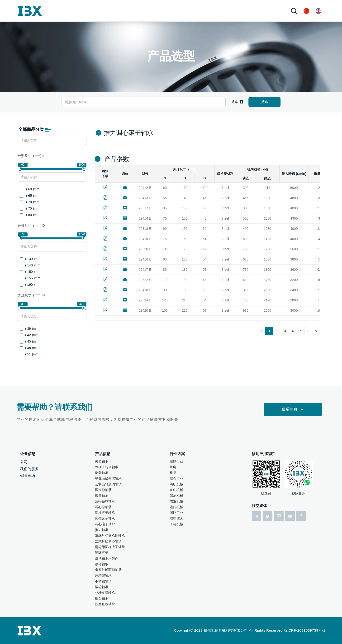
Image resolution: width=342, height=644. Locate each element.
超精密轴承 (103, 575)
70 (165, 218)
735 (246, 270)
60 (165, 188)
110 (165, 280)
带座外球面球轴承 (108, 570)
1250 (268, 218)
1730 (268, 280)
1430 (268, 239)
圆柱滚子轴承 (105, 513)
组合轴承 (102, 598)
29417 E (145, 270)
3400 (294, 290)
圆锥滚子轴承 (105, 518)
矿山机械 (176, 490)
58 (205, 270)
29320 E (145, 249)
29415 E (145, 239)
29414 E (145, 218)
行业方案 (127, 11)
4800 (294, 198)
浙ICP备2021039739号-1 (304, 630)
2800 (294, 300)
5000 (294, 188)
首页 (60, 11)
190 (185, 280)
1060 (268, 208)
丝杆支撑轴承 (105, 593)
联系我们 (197, 11)
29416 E (145, 259)
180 (185, 270)
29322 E (145, 280)
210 (185, 300)
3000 (294, 310)
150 (185, 208)
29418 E (145, 290)
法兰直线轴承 (105, 604)
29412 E (145, 188)
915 (268, 188)
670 (246, 259)
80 (165, 259)
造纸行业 (176, 461)
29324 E (145, 300)
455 (246, 198)
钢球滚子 (102, 553)
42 (205, 188)
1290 (268, 249)
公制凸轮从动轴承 (108, 484)
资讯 (173, 11)
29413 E (145, 198)
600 (246, 239)
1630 (268, 259)
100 (165, 249)
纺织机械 (176, 484)
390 (246, 188)
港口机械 (176, 507)
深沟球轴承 (103, 490)
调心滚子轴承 (105, 524)
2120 (268, 300)
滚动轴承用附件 (107, 558)
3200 (294, 280)
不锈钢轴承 (103, 581)
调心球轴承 (103, 507)
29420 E (145, 310)
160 (185, 239)
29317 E (145, 208)
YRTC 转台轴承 (107, 467)
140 (185, 198)
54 (205, 259)
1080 (268, 198)
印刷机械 (176, 496)
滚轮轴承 (102, 587)
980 (246, 310)
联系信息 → (293, 409)
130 (185, 188)
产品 (103, 11)
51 (205, 239)
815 (246, 290)
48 (205, 218)
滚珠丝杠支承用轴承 (110, 536)
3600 (294, 249)
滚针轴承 (102, 564)
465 (246, 249)
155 (185, 229)
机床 (173, 473)
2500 (268, 310)
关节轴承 (102, 461)
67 (205, 310)
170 (185, 249)
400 (246, 229)
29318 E (145, 229)
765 (246, 300)
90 (165, 229)
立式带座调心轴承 (108, 541)
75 (165, 239)
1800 (268, 270)
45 (205, 198)
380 (246, 208)
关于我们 (79, 11)
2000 (268, 290)
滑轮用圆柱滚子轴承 (110, 547)
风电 (173, 467)
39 (205, 208)
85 (165, 208)
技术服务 (154, 11)
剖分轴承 (102, 473)
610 (246, 280)
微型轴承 (102, 496)
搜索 (264, 102)
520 (246, 218)
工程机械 (176, 524)
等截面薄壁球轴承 (108, 478)
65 (165, 198)
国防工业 (176, 513)
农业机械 (176, 501)
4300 (294, 218)
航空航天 (176, 518)
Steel (225, 188)
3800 (294, 259)
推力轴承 (102, 530)
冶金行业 (176, 478)
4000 (294, 208)
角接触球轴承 (105, 501)
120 (165, 300)
